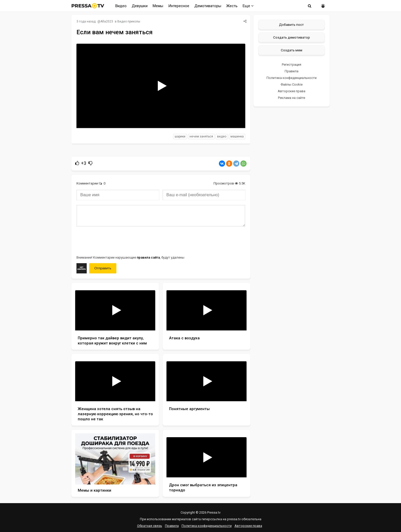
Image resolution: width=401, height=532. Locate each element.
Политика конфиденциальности (292, 78)
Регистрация (292, 65)
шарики (180, 136)
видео (222, 136)
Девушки (140, 6)
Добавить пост (291, 25)
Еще (248, 6)
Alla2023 (107, 21)
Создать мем (292, 50)
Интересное (179, 6)
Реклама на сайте (292, 98)
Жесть (232, 6)
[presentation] (115, 240)
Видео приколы (129, 21)
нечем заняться (201, 136)
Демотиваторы (208, 6)
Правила (292, 71)
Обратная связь (150, 526)
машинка (237, 136)
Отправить (103, 268)
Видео (121, 6)
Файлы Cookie (292, 84)
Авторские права (292, 91)
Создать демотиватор (292, 37)
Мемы (158, 6)
